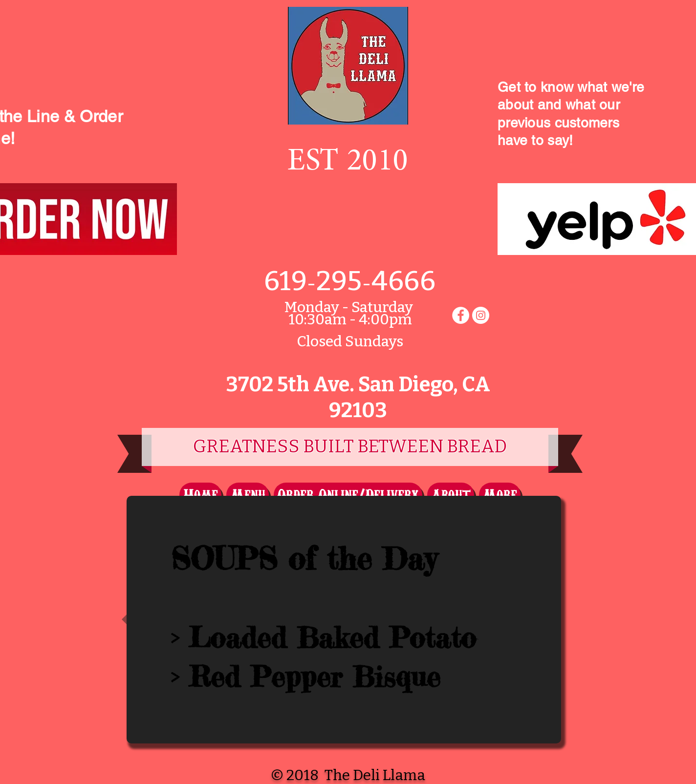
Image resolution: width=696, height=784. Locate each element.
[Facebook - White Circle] (461, 315)
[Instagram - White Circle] (481, 315)
